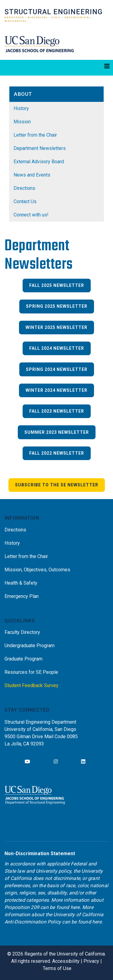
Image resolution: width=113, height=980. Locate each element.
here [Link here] (75, 907)
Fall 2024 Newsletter (57, 348)
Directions (24, 188)
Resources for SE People (31, 672)
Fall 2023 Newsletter (57, 411)
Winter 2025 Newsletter (56, 327)
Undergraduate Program (30, 646)
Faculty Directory (22, 632)
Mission (22, 122)
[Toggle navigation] (56, 68)
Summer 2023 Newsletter (57, 432)
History (21, 108)
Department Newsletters (40, 148)
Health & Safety (21, 583)
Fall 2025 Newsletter (57, 285)
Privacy (91, 961)
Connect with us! (31, 215)
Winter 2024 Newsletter (56, 390)
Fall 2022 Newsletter (57, 453)
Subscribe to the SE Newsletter (57, 485)
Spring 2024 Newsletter (57, 369)
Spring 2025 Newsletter (57, 306)
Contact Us (25, 201)
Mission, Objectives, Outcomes (37, 570)
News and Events (32, 175)
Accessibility (66, 961)
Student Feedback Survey (31, 685)
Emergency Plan (22, 596)
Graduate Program (24, 659)
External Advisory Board (39, 162)
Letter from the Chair (35, 135)
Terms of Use (57, 968)
